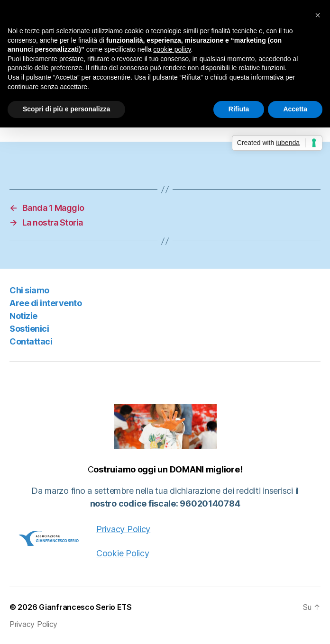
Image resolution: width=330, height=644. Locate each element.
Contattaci (31, 341)
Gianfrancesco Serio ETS (85, 607)
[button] (318, 15)
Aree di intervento (46, 303)
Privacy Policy (123, 529)
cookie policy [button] (172, 49)
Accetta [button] (295, 109)
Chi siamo (29, 290)
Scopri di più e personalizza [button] (66, 109)
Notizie (23, 316)
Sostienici (29, 329)
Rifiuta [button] (239, 109)
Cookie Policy (123, 553)
